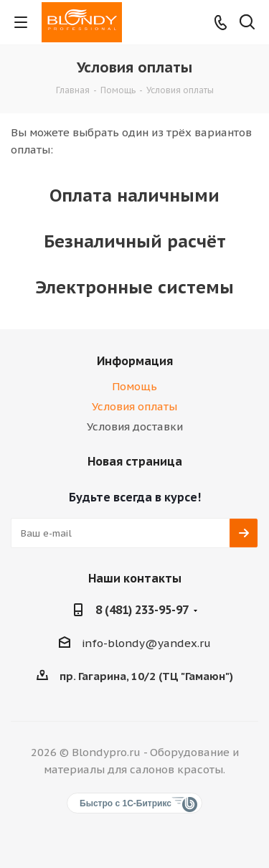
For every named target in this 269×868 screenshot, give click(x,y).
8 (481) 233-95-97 (142, 610)
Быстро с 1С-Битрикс (126, 803)
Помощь (134, 386)
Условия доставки (135, 426)
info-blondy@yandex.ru (146, 643)
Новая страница (135, 461)
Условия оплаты (134, 406)
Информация (135, 361)
